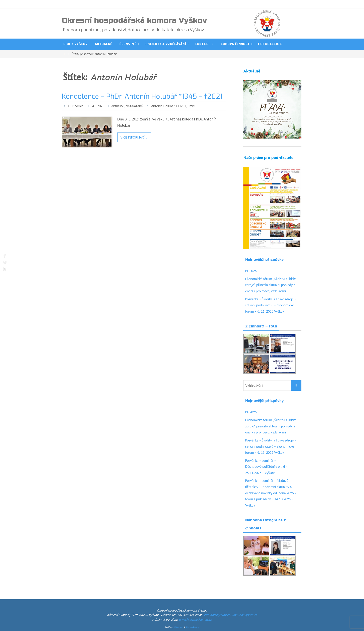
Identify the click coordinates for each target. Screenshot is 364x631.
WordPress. (193, 627)
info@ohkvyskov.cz (217, 615)
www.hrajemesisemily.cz (195, 619)
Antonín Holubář (164, 106)
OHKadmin (76, 106)
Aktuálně (119, 106)
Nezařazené (135, 106)
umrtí (193, 106)
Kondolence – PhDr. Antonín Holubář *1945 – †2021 (142, 96)
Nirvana (178, 627)
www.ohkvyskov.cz (244, 615)
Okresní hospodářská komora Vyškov (134, 20)
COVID (182, 106)
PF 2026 (251, 271)
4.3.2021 (98, 106)
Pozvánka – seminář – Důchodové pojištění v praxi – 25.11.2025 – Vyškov (267, 467)
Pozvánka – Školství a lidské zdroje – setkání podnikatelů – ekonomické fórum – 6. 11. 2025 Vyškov (271, 305)
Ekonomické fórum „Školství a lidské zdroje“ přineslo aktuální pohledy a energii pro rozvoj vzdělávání (271, 285)
